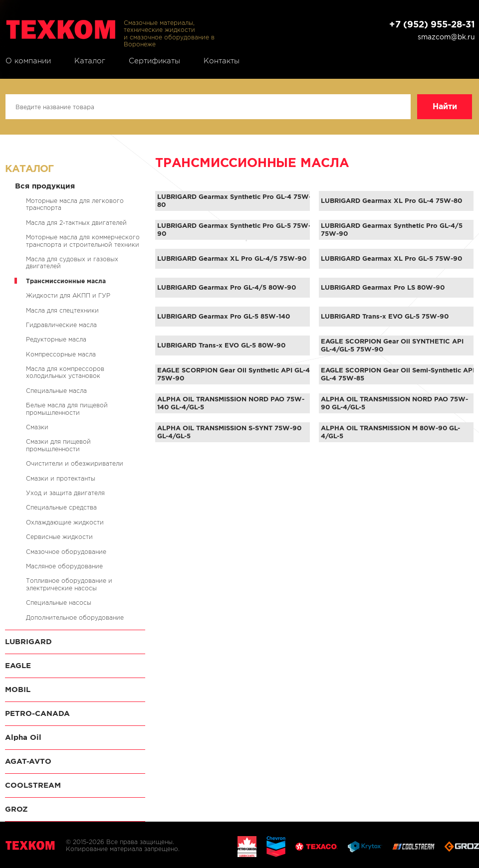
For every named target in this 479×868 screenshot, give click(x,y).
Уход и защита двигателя (65, 493)
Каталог (90, 61)
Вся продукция (45, 186)
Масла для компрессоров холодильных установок (65, 372)
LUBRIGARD (28, 641)
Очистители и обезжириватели (75, 463)
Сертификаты (154, 61)
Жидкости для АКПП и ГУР (68, 295)
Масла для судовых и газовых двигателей (72, 262)
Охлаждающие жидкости (65, 522)
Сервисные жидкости (59, 537)
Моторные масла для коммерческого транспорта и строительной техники (83, 241)
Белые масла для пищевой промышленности (67, 409)
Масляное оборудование (64, 566)
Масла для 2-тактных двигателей (76, 223)
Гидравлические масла (61, 325)
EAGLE (18, 665)
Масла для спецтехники (62, 310)
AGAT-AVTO (28, 761)
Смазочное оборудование (66, 552)
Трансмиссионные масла (66, 281)
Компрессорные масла (61, 354)
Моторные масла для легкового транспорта (75, 204)
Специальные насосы (59, 603)
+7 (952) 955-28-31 (432, 24)
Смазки (37, 427)
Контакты (222, 61)
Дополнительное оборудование (75, 617)
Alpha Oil (23, 737)
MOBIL (18, 689)
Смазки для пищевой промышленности (58, 445)
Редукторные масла (56, 339)
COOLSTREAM (33, 785)
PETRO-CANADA (37, 713)
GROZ (16, 809)
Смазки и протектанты (61, 478)
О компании (28, 61)
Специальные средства (61, 507)
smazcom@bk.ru (446, 37)
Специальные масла (56, 391)
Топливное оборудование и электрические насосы (69, 584)
